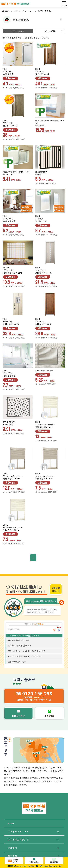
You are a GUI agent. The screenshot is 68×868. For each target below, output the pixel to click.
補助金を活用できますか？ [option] (19, 640)
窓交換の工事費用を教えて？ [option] (20, 646)
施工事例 (12, 856)
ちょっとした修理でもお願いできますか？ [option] (25, 656)
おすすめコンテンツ (18, 840)
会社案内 (12, 848)
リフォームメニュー (18, 831)
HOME (11, 823)
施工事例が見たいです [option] (17, 662)
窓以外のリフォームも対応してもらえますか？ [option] (27, 651)
